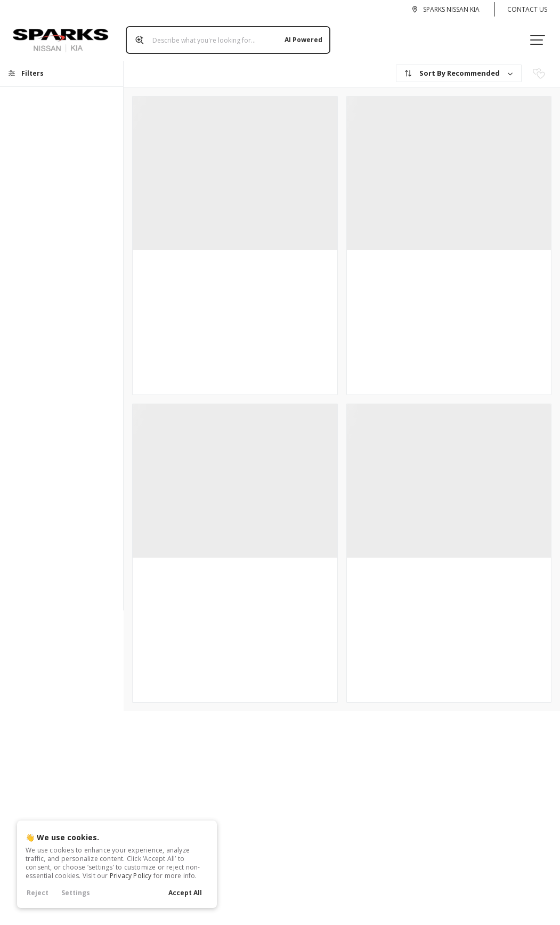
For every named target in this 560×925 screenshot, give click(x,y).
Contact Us (527, 9)
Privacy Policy (131, 876)
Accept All (185, 893)
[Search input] (224, 36)
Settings (76, 893)
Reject (38, 893)
